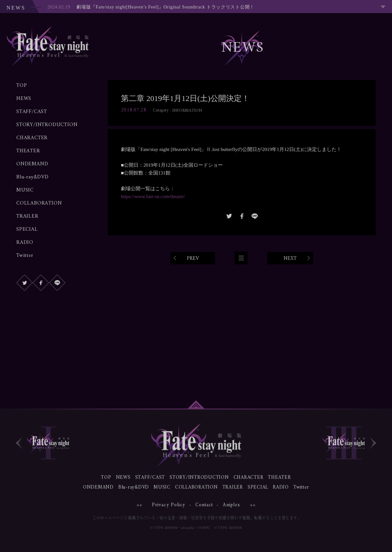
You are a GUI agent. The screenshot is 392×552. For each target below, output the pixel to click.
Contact (204, 505)
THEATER (28, 151)
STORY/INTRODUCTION (47, 125)
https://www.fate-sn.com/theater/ (153, 196)
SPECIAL (27, 229)
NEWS (24, 99)
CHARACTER (32, 138)
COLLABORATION (39, 203)
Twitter (25, 256)
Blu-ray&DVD (33, 177)
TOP (22, 86)
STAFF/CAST (32, 112)
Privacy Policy (169, 505)
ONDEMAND (32, 164)
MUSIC (25, 190)
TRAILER (27, 216)
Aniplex (231, 505)
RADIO (25, 243)
